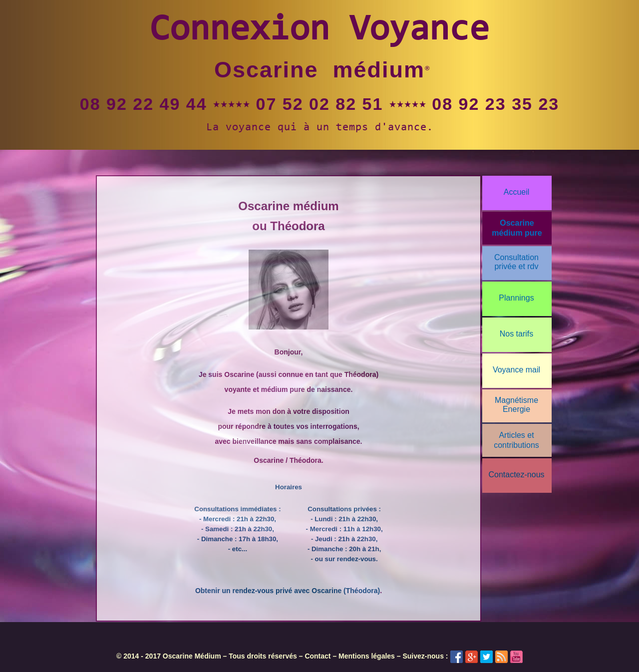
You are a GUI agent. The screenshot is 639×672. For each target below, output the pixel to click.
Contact (318, 656)
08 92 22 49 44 (144, 104)
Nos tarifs (517, 334)
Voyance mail (516, 370)
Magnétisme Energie (516, 405)
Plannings (516, 298)
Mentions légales (367, 656)
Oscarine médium (319, 70)
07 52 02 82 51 (320, 104)
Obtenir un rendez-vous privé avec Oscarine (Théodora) (288, 591)
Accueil (517, 192)
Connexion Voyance (319, 31)
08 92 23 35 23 (495, 104)
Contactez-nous (516, 475)
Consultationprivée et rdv (516, 262)
